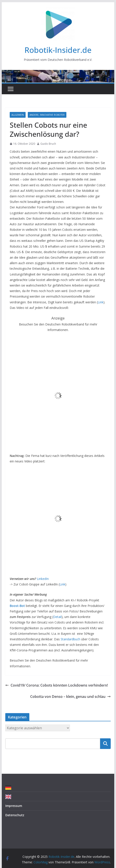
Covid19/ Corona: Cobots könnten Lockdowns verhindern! (57, 685)
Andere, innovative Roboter (47, 115)
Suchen (105, 743)
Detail (57, 617)
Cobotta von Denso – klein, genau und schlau (70, 697)
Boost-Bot (17, 606)
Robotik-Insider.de (58, 50)
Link (101, 302)
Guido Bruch (48, 144)
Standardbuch (70, 639)
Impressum (14, 806)
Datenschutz (15, 815)
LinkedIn (43, 579)
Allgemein (18, 115)
